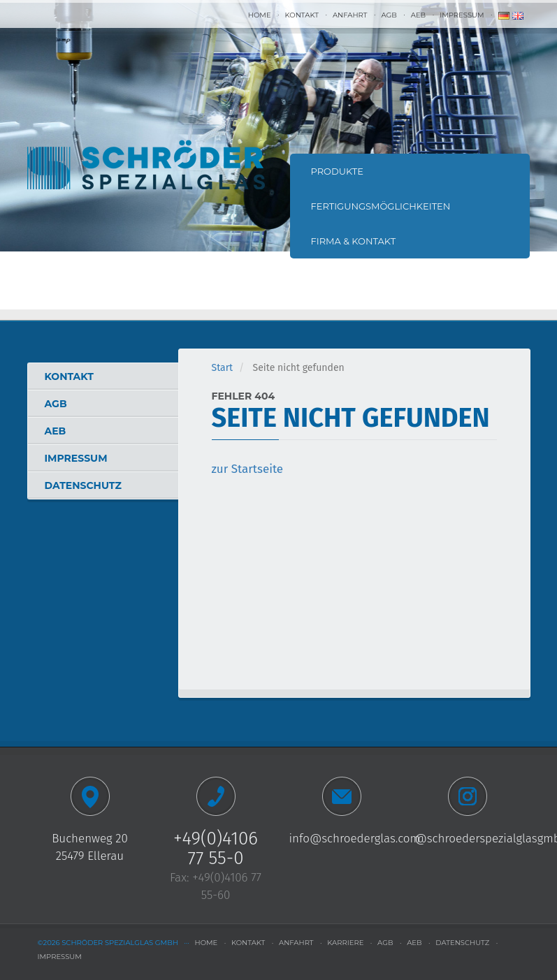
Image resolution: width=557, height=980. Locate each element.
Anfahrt (350, 15)
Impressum (462, 15)
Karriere (345, 943)
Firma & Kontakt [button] (354, 241)
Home (260, 15)
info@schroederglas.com (355, 839)
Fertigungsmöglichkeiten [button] (381, 206)
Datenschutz (83, 485)
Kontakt (302, 15)
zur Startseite (248, 469)
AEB (418, 15)
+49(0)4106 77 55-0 (216, 848)
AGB (389, 15)
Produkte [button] (338, 171)
